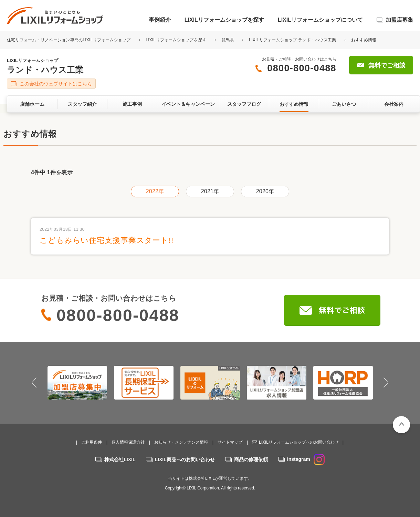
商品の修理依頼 (251, 459)
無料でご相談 (387, 65)
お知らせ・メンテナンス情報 (181, 442)
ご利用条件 (92, 442)
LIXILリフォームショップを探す (224, 20)
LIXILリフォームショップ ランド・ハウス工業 (292, 40)
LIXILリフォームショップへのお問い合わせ (299, 442)
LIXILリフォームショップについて (320, 20)
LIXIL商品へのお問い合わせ (185, 459)
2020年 (265, 191)
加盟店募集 (399, 20)
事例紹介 (160, 20)
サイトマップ (230, 442)
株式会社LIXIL (120, 459)
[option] (77, 383)
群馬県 (228, 40)
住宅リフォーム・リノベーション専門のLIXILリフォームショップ (69, 40)
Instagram (306, 459)
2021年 (210, 191)
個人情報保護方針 (128, 442)
